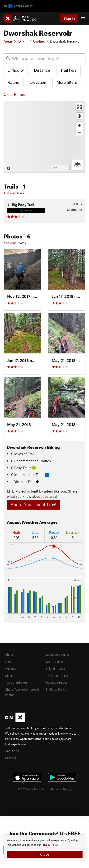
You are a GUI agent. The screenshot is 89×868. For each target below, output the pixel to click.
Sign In (69, 18)
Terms (55, 789)
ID (19, 41)
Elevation (38, 82)
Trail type (68, 70)
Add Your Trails (14, 193)
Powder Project (56, 683)
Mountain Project (57, 655)
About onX (12, 751)
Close (45, 854)
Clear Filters (14, 94)
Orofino (39, 41)
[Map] (44, 137)
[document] (44, 848)
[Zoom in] (79, 125)
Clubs (9, 676)
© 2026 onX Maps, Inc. (32, 789)
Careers (10, 758)
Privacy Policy (50, 845)
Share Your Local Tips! (33, 504)
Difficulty (16, 70)
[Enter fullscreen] (79, 107)
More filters (67, 82)
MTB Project (54, 662)
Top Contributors (16, 683)
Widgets (11, 669)
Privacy (67, 789)
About (9, 655)
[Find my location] (79, 116)
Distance (42, 70)
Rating (14, 82)
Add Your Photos (15, 243)
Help (8, 662)
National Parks (56, 689)
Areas (8, 41)
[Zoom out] (79, 132)
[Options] (77, 165)
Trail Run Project (57, 676)
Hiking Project (56, 669)
